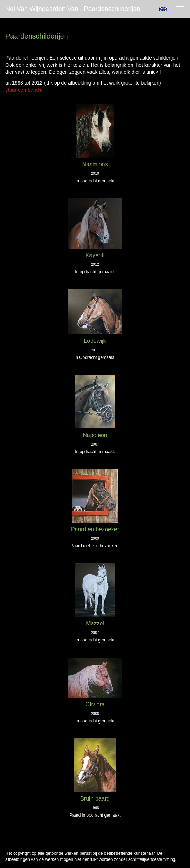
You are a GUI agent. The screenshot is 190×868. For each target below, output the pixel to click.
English (163, 9)
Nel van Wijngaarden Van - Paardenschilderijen (73, 9)
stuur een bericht (24, 90)
